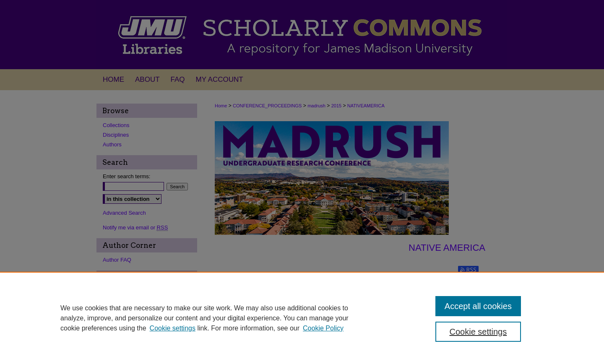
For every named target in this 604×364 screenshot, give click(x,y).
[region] (302, 318)
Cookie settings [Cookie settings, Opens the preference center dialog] (478, 332)
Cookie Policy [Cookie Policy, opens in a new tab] (323, 328)
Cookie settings (173, 328)
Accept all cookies (478, 306)
